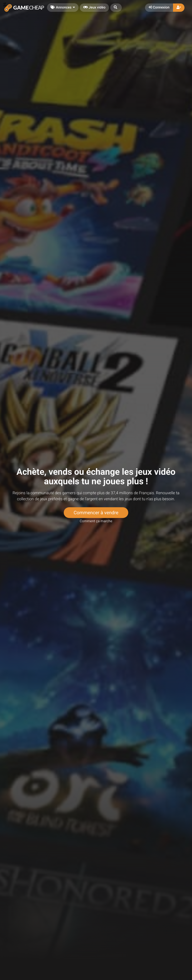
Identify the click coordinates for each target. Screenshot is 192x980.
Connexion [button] (159, 7)
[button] (116, 8)
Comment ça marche (96, 521)
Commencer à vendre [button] (96, 513)
